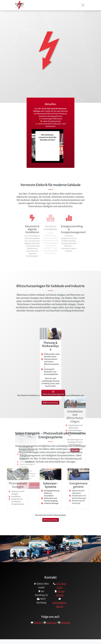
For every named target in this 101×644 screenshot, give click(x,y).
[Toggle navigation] (83, 5)
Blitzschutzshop (50, 403)
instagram (51, 623)
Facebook (65, 623)
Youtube (38, 623)
